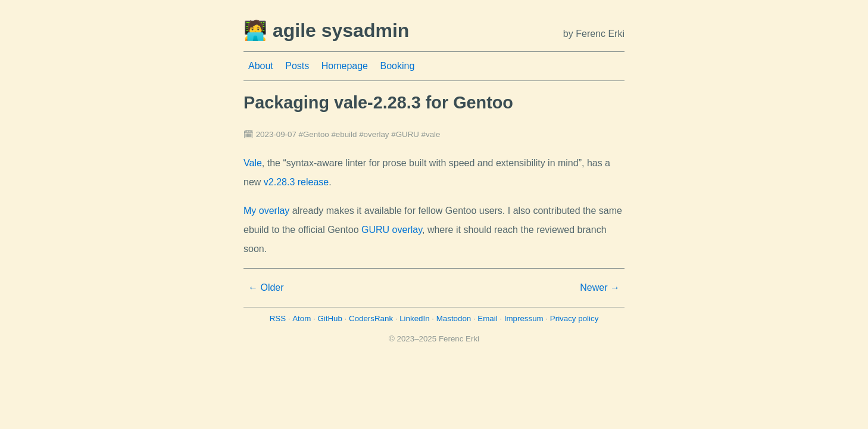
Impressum (524, 318)
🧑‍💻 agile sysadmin (326, 30)
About (261, 66)
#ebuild (344, 134)
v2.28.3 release (296, 182)
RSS (278, 318)
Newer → (600, 287)
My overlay (266, 211)
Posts (297, 66)
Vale (253, 163)
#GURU (405, 134)
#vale (431, 134)
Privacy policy (574, 318)
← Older (266, 287)
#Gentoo (314, 134)
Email (487, 318)
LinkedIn (414, 318)
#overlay (374, 134)
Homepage (345, 66)
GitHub (330, 318)
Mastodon (454, 318)
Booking (397, 66)
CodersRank (371, 318)
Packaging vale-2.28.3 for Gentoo (378, 102)
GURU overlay (392, 230)
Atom (302, 318)
